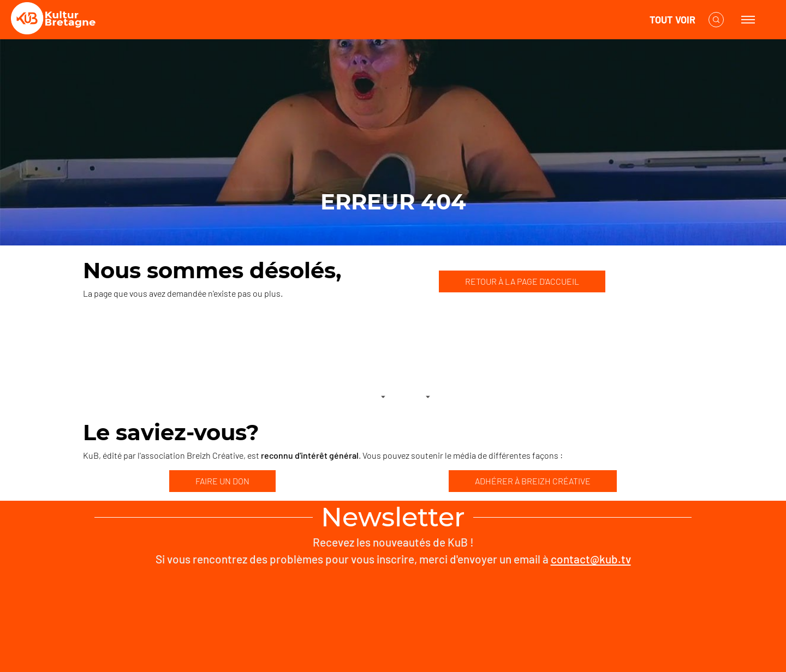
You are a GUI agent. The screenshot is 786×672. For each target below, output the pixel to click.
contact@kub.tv (591, 559)
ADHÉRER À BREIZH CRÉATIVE (533, 481)
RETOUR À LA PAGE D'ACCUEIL (522, 281)
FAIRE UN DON (222, 481)
